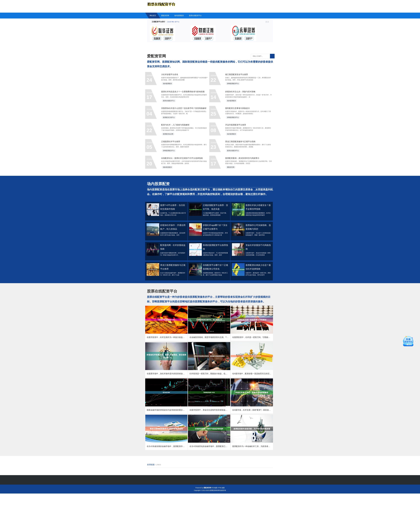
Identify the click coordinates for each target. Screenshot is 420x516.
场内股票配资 (179, 15)
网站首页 (153, 15)
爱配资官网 (165, 15)
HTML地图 (221, 510)
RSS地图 (214, 510)
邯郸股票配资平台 (236, 87)
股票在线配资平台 (195, 15)
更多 (268, 22)
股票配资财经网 (215, 513)
